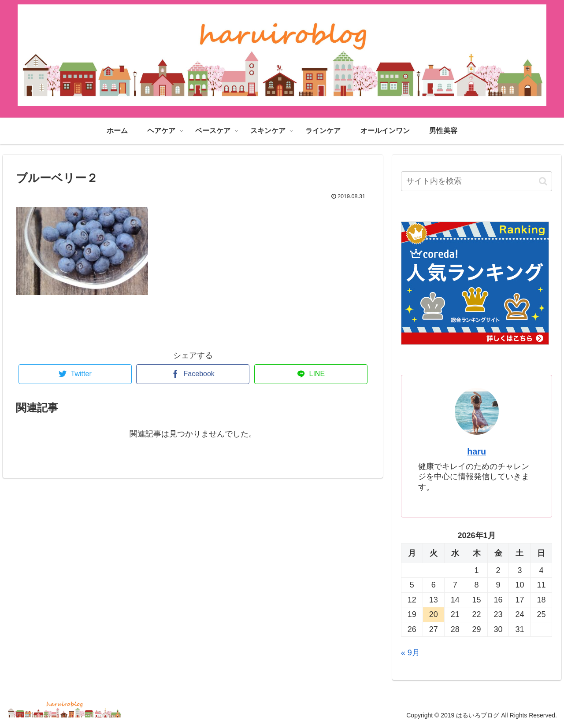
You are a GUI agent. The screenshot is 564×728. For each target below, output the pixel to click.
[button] (543, 181)
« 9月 (410, 653)
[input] (477, 181)
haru (477, 451)
